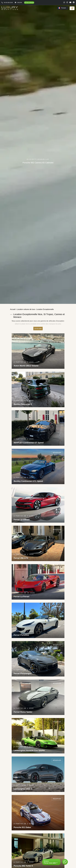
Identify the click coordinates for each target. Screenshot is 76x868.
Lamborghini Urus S (23, 789)
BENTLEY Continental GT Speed (29, 443)
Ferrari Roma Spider (23, 712)
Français (62, 8)
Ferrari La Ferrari (22, 597)
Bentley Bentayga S (23, 404)
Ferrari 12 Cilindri (22, 520)
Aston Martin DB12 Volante (26, 366)
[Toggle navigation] (72, 8)
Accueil (13, 309)
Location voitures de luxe (26, 309)
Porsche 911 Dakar (22, 827)
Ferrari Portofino (21, 635)
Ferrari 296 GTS (21, 558)
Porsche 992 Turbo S (23, 866)
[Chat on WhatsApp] (29, 3)
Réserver (57, 337)
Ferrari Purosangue (23, 673)
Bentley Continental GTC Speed (28, 481)
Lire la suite (38, 329)
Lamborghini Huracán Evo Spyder (29, 750)
